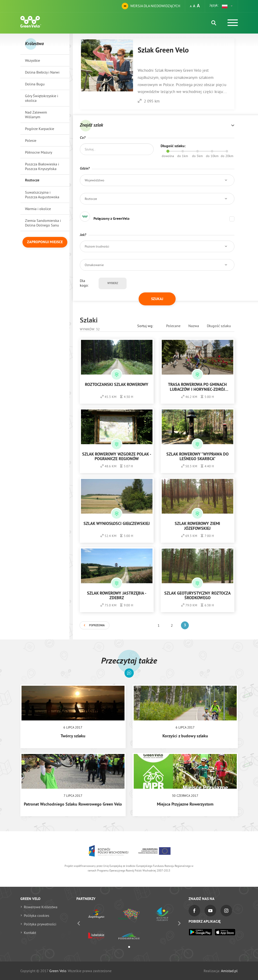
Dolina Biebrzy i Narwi (42, 72)
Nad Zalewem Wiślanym (36, 115)
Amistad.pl (229, 971)
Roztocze (32, 180)
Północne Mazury (39, 152)
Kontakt (30, 933)
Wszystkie (33, 60)
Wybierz (113, 283)
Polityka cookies (37, 915)
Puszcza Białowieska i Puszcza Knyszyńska (42, 166)
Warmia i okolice (38, 209)
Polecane (173, 326)
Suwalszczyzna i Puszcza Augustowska (42, 195)
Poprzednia (97, 626)
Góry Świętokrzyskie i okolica (42, 98)
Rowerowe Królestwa (41, 907)
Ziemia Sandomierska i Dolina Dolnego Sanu (43, 223)
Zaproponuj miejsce (45, 242)
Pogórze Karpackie (40, 129)
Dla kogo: (84, 283)
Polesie (31, 140)
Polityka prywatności (40, 924)
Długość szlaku (219, 326)
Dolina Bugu (35, 84)
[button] (227, 6)
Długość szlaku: (173, 146)
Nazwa (194, 326)
